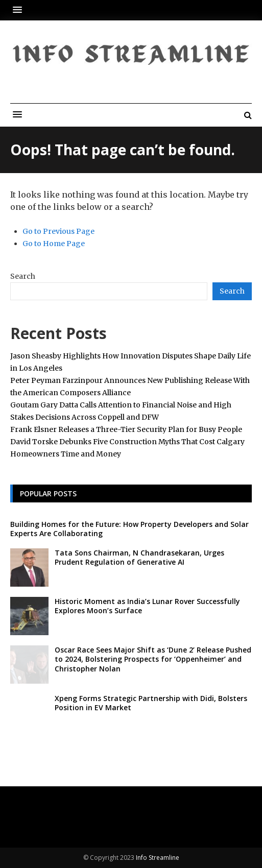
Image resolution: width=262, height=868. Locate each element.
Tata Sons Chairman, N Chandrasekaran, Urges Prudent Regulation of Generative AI (139, 557)
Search (23, 276)
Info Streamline (158, 858)
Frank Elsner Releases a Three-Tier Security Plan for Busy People (126, 429)
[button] (20, 10)
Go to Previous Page (58, 231)
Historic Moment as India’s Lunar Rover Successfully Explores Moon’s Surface (147, 606)
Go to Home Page (54, 244)
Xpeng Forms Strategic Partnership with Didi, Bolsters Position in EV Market (151, 703)
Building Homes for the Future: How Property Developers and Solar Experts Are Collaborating (129, 529)
